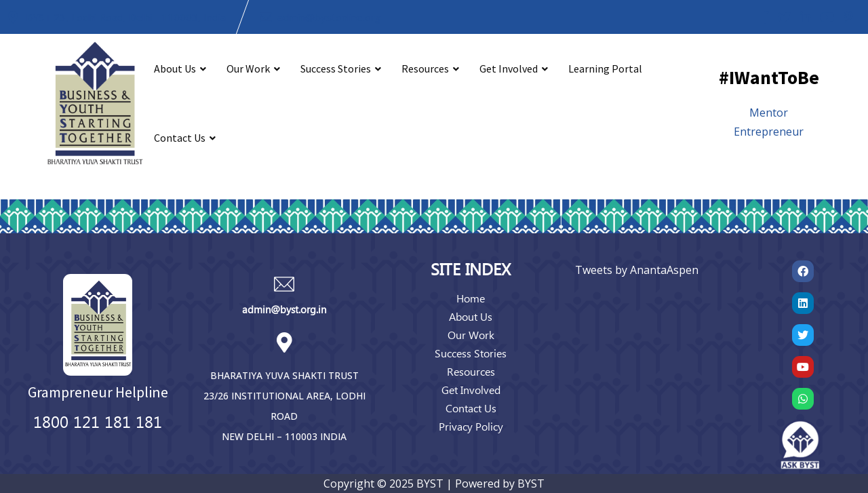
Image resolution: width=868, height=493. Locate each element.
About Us (175, 68)
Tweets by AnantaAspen (637, 270)
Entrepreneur (769, 132)
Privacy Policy (471, 426)
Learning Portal (605, 68)
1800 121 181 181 (98, 421)
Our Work (248, 68)
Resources (425, 68)
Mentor (769, 113)
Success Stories (336, 68)
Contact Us (180, 138)
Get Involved (509, 68)
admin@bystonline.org (329, 17)
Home (471, 298)
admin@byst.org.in (284, 309)
